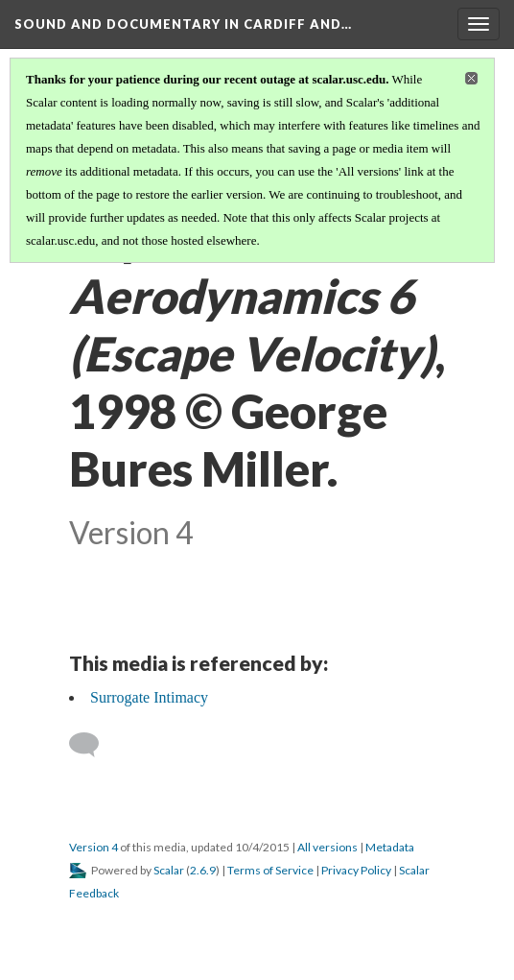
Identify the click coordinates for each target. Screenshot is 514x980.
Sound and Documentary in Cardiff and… (183, 24)
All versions (327, 847)
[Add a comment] (93, 745)
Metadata (390, 847)
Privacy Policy (356, 870)
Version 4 (93, 847)
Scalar (169, 870)
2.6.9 (203, 870)
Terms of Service (270, 870)
